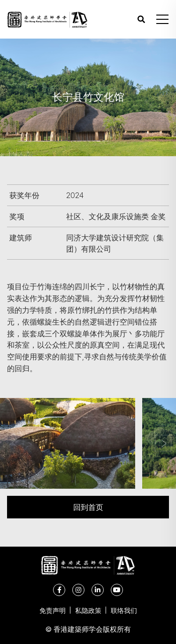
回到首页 (88, 507)
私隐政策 (88, 610)
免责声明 (53, 610)
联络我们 (124, 610)
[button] (162, 19)
